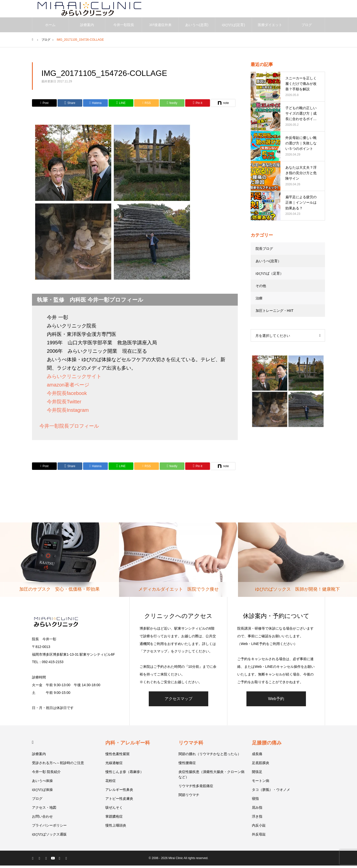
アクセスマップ (178, 701)
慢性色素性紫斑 (118, 756)
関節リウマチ (189, 797)
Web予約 (276, 701)
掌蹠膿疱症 (114, 819)
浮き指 (257, 819)
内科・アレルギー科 (128, 745)
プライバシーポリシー (49, 828)
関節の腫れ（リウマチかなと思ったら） (210, 756)
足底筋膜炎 (261, 765)
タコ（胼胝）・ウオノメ (271, 792)
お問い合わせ (42, 819)
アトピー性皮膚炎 (119, 801)
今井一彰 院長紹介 (46, 774)
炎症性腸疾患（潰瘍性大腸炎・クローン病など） (211, 777)
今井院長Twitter (64, 404)
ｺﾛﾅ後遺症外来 (160, 27)
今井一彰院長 (124, 27)
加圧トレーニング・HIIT (274, 313)
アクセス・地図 (44, 810)
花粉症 (111, 783)
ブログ (307, 27)
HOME (34, 745)
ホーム (50, 27)
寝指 (255, 801)
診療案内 (87, 27)
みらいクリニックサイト (74, 379)
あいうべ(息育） (268, 263)
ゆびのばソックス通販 (49, 837)
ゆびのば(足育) (233, 27)
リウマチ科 (191, 745)
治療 (259, 301)
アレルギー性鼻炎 (119, 792)
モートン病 (261, 783)
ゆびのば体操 (42, 792)
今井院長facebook (67, 396)
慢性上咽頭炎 (116, 828)
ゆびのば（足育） (269, 276)
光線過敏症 (114, 765)
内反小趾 (259, 828)
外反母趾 (259, 837)
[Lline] (121, 105)
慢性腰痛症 (187, 765)
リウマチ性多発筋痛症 (196, 788)
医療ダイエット (270, 27)
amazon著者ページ (68, 387)
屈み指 (257, 810)
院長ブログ (264, 251)
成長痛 (257, 756)
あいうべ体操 (42, 783)
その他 (261, 288)
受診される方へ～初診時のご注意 (58, 765)
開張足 (257, 774)
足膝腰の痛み (267, 745)
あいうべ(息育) (197, 27)
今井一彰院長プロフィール (69, 428)
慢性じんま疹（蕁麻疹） (124, 774)
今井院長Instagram (68, 413)
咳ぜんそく (114, 810)
